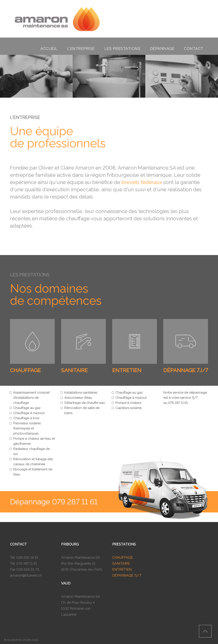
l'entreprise (81, 49)
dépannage (162, 49)
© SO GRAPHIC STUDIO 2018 (21, 640)
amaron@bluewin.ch (26, 575)
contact (194, 49)
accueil (49, 49)
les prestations (122, 49)
